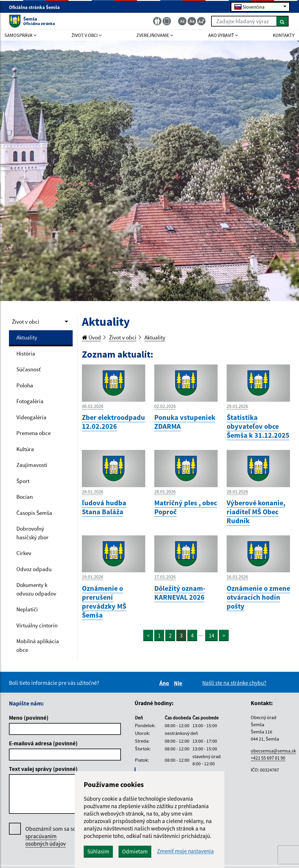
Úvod (91, 337)
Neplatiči (27, 609)
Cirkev (24, 553)
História (26, 353)
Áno (165, 683)
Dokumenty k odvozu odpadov (36, 589)
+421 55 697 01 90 (268, 758)
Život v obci (26, 322)
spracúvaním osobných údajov (46, 840)
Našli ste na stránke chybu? (234, 683)
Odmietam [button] (135, 851)
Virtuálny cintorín (37, 625)
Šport (23, 481)
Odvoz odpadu (34, 569)
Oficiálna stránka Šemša (37, 7)
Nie (179, 683)
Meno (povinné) (29, 718)
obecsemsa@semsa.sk (273, 751)
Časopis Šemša (34, 513)
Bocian (25, 497)
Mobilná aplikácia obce (38, 645)
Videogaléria (31, 417)
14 (211, 635)
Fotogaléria (30, 401)
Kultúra (25, 449)
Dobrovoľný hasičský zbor (32, 533)
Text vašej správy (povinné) (43, 769)
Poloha (25, 385)
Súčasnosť (28, 369)
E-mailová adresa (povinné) (43, 743)
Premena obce (34, 433)
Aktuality (27, 337)
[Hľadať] (282, 21)
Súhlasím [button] (98, 851)
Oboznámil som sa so (51, 836)
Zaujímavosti (32, 465)
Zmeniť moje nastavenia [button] (185, 851)
